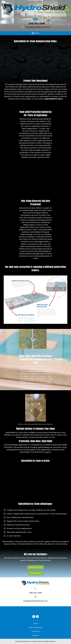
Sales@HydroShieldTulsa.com (38, 27)
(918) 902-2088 (37, 24)
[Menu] (36, 33)
